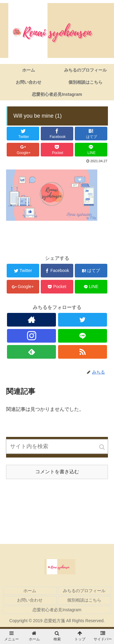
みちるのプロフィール (84, 591)
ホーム (30, 591)
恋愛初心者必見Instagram (57, 610)
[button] (102, 447)
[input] (57, 446)
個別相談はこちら (84, 600)
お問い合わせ (30, 600)
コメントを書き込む (57, 472)
